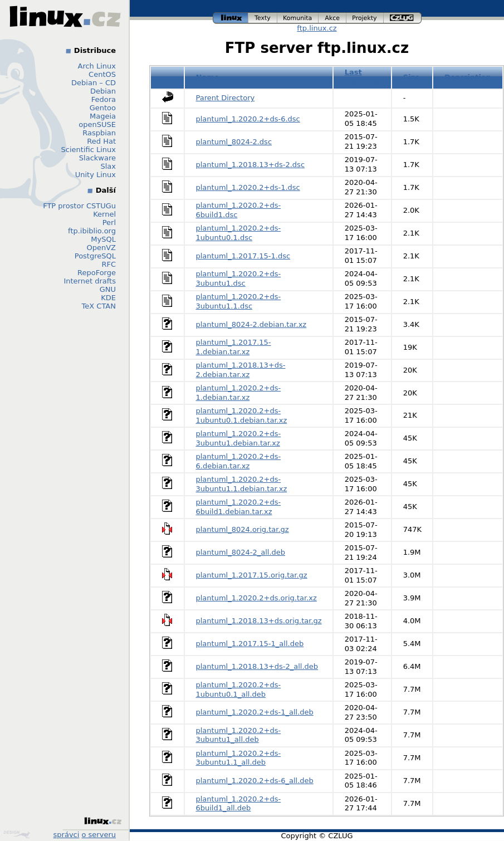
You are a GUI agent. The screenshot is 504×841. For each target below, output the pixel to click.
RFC (109, 264)
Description (468, 77)
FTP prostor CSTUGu (79, 206)
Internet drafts (90, 281)
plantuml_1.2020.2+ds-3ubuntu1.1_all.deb (239, 758)
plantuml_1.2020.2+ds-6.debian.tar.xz (239, 461)
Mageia (103, 116)
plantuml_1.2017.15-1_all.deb (250, 644)
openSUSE (97, 124)
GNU (108, 289)
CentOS (102, 74)
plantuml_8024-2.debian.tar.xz (251, 324)
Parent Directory (226, 98)
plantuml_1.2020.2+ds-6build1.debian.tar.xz (239, 507)
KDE (108, 298)
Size (412, 77)
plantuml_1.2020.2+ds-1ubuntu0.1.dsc (239, 233)
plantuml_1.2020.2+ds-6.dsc (248, 119)
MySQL (103, 239)
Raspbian (99, 133)
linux (231, 18)
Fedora (104, 99)
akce (332, 18)
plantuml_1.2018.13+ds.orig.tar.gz (259, 621)
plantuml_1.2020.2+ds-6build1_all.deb (239, 804)
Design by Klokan (17, 834)
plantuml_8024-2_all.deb (241, 552)
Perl (109, 223)
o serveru (99, 835)
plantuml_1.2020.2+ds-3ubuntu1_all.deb (239, 735)
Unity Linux (96, 175)
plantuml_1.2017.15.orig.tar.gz (252, 575)
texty (263, 18)
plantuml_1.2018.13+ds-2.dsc (251, 165)
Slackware (97, 158)
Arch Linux (97, 66)
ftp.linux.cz (317, 28)
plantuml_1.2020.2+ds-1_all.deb (255, 712)
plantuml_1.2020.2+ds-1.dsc (248, 187)
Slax (108, 166)
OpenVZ (101, 248)
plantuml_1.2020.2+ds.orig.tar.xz (256, 598)
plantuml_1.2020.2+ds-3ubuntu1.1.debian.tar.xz (242, 484)
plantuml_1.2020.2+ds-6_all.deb (255, 781)
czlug (403, 18)
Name (208, 77)
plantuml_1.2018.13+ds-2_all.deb (257, 666)
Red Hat (101, 141)
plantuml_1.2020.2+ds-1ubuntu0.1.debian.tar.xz (242, 415)
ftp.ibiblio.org (92, 231)
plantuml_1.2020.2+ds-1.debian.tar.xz (239, 393)
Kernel (104, 214)
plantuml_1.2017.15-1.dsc (243, 256)
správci (67, 835)
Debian (103, 91)
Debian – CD (94, 83)
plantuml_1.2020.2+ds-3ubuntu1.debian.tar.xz (239, 438)
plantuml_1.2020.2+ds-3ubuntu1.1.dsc (239, 301)
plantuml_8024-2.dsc (234, 142)
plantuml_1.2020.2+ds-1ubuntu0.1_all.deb (239, 690)
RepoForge (97, 273)
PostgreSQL (95, 256)
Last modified (363, 77)
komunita (298, 18)
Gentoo (103, 108)
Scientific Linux (89, 150)
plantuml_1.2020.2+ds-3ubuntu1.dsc (239, 278)
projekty (365, 18)
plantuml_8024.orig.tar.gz (243, 529)
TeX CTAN (99, 306)
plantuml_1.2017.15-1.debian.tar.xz (234, 347)
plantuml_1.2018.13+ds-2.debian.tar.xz (241, 370)
